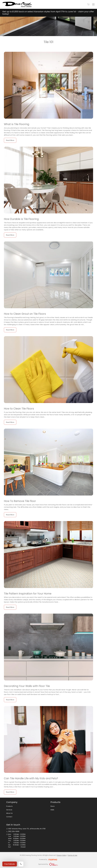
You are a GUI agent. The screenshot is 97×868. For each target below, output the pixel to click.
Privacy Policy (62, 855)
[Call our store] (21, 864)
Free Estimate (10, 864)
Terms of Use (72, 855)
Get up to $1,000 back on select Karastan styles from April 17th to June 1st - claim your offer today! (48, 13)
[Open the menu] (93, 4)
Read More (10, 140)
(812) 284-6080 (14, 831)
